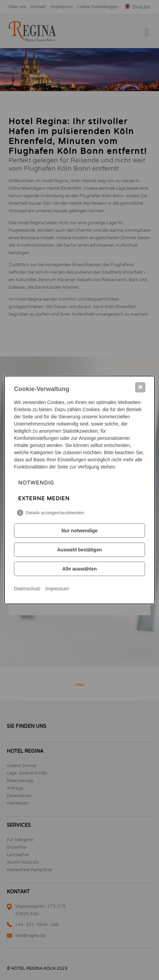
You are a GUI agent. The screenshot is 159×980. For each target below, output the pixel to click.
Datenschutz (27, 589)
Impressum (57, 589)
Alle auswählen (79, 569)
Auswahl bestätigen (79, 550)
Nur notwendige (79, 531)
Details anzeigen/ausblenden (55, 513)
